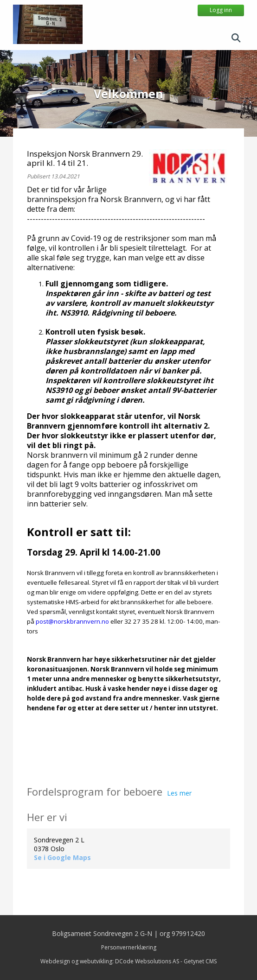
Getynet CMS (200, 961)
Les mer (179, 793)
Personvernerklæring (129, 947)
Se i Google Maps (62, 857)
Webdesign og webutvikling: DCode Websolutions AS (110, 961)
